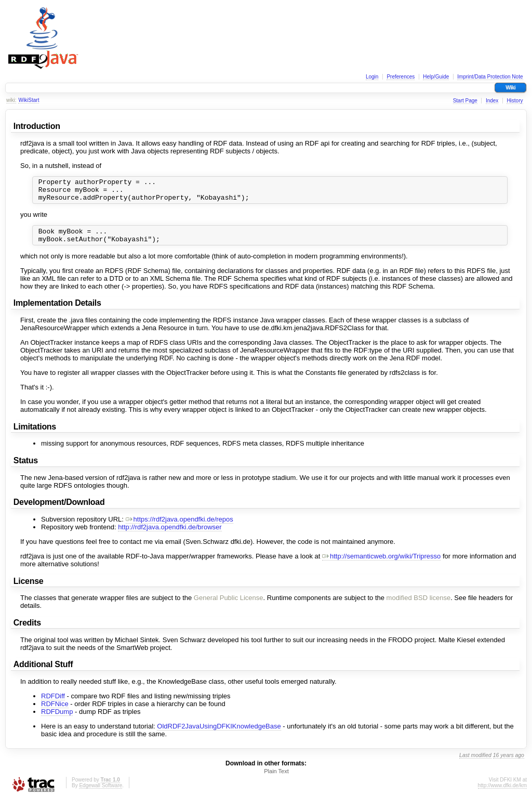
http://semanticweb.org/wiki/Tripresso (381, 564)
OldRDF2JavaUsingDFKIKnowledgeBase (219, 734)
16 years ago (509, 763)
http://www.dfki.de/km (502, 793)
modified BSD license (419, 606)
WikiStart (29, 100)
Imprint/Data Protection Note (490, 77)
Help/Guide (436, 77)
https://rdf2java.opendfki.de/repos (179, 527)
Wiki (510, 88)
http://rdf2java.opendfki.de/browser (170, 535)
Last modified (475, 763)
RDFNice (55, 712)
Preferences (401, 77)
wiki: (11, 100)
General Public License (229, 606)
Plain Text (276, 779)
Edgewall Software (101, 793)
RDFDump (57, 719)
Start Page (465, 101)
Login (372, 77)
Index (492, 101)
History (515, 101)
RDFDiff (53, 704)
